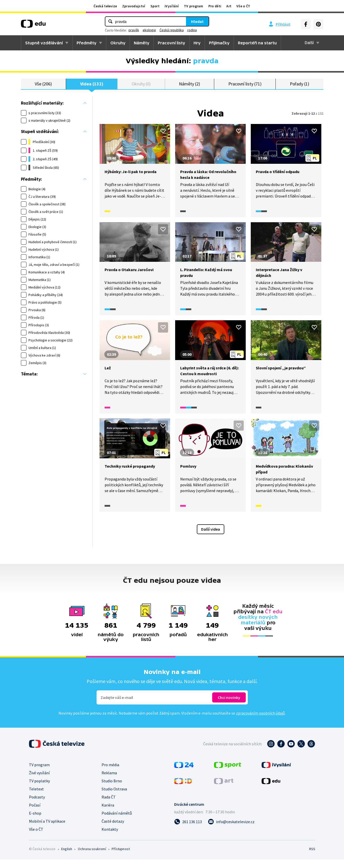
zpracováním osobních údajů (260, 722)
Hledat (197, 21)
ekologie (149, 30)
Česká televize (105, 6)
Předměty (87, 43)
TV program (194, 6)
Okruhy (118, 43)
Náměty (142, 43)
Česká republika (172, 30)
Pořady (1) (300, 88)
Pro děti (215, 6)
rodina (192, 30)
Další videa (211, 538)
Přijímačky (219, 43)
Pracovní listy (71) (245, 88)
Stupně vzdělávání (44, 43)
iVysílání (172, 6)
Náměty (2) (189, 88)
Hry (197, 43)
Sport (155, 6)
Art (229, 6)
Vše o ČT (243, 6)
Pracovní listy (171, 43)
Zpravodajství (134, 6)
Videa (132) (92, 88)
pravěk (134, 30)
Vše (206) (43, 88)
